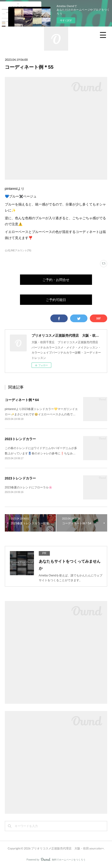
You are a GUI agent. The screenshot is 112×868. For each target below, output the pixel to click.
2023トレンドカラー (20, 439)
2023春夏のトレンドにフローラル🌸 (29, 487)
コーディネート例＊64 (22, 400)
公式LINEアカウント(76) (18, 250)
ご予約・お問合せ (56, 280)
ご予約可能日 (56, 300)
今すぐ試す (66, 20)
